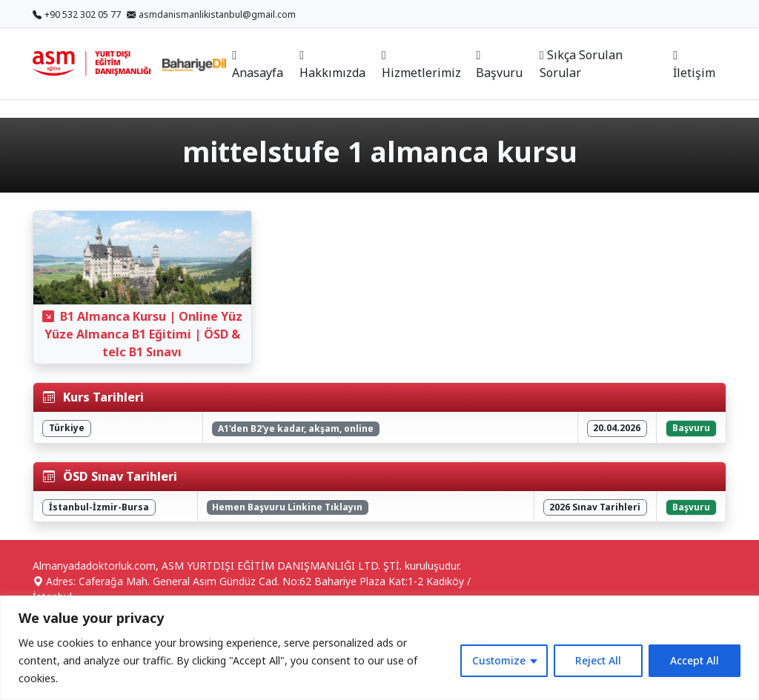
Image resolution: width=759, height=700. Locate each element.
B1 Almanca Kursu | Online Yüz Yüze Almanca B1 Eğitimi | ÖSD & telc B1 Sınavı (142, 334)
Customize (499, 660)
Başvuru (499, 65)
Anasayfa (258, 65)
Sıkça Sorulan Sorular (581, 64)
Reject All (598, 660)
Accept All (695, 660)
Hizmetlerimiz (421, 65)
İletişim (694, 65)
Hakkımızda (332, 65)
